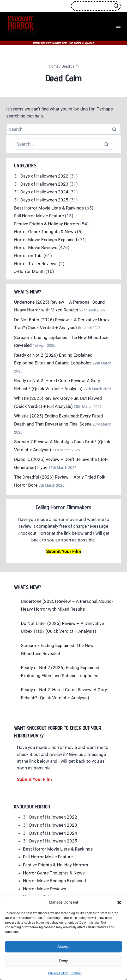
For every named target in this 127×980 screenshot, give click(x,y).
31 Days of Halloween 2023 (41, 184)
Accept (63, 946)
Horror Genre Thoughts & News (45, 232)
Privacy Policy (58, 973)
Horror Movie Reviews (36, 247)
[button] (119, 903)
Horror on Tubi (28, 256)
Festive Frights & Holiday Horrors (47, 224)
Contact (76, 973)
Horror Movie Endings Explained (46, 240)
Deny (63, 961)
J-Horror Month (29, 271)
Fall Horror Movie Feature (39, 216)
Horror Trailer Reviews (36, 264)
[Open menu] (118, 26)
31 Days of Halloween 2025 (41, 200)
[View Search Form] (96, 6)
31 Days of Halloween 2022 (41, 176)
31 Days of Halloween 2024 (41, 192)
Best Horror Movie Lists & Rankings (49, 208)
